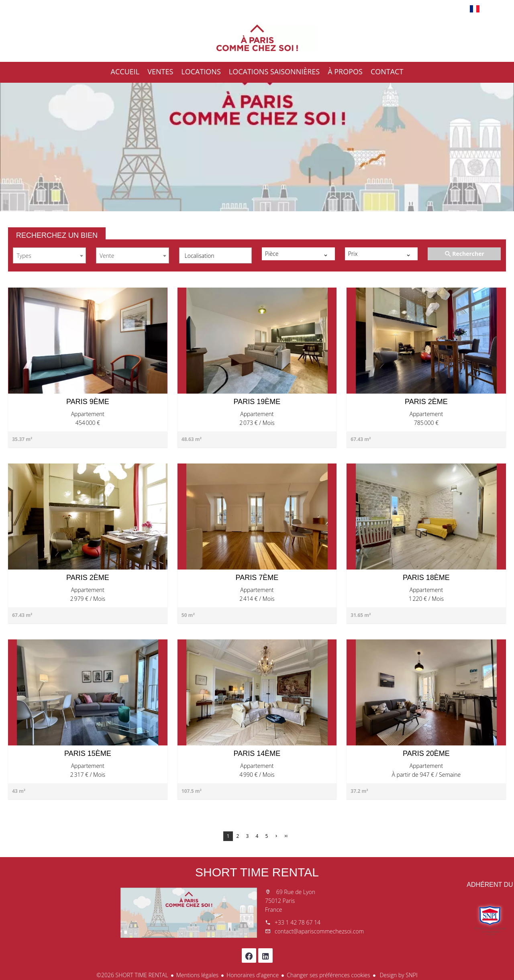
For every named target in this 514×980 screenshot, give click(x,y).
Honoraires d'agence (253, 975)
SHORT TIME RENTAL (257, 872)
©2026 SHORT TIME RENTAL (132, 975)
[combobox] (49, 255)
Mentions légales (197, 975)
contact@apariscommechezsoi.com (319, 931)
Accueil (257, 38)
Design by (398, 975)
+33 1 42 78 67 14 (298, 922)
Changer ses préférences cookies (328, 975)
